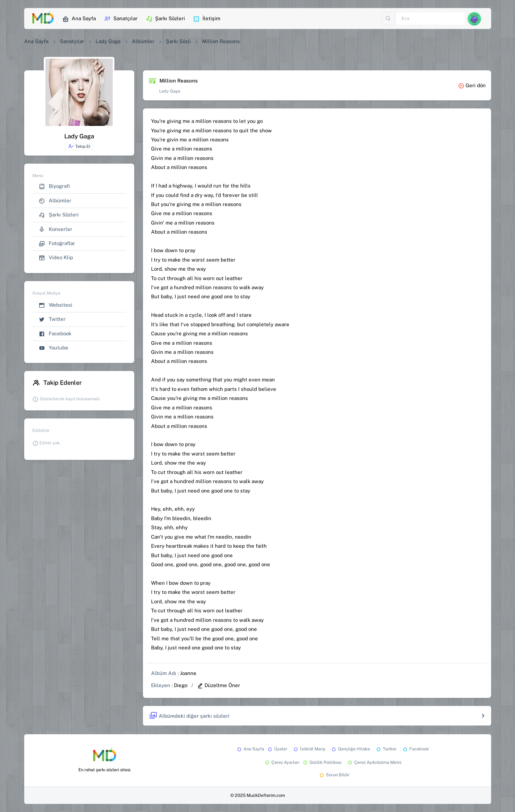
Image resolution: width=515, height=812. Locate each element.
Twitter (52, 319)
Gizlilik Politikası (322, 762)
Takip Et (79, 146)
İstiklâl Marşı (309, 749)
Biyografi (54, 186)
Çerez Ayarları (282, 762)
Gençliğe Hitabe (350, 749)
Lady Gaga (108, 41)
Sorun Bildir (334, 775)
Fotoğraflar (57, 244)
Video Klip (56, 258)
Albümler (143, 41)
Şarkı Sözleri (165, 19)
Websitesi (56, 305)
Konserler (56, 229)
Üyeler (277, 749)
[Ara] (431, 19)
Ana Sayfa (79, 19)
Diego (181, 685)
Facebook (55, 334)
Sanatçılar (121, 19)
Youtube (53, 348)
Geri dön (472, 85)
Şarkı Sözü (178, 41)
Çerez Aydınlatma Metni (374, 762)
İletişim (207, 19)
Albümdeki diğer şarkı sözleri (189, 716)
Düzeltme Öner (219, 685)
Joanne (188, 673)
